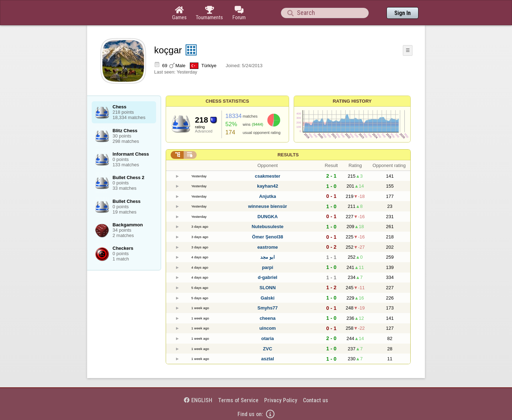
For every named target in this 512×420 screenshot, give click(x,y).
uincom (267, 328)
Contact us (316, 400)
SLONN (268, 288)
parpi (268, 267)
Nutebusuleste (268, 227)
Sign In (402, 13)
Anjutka (268, 196)
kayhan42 (268, 186)
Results (288, 155)
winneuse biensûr (268, 206)
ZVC (268, 349)
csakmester (268, 176)
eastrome (268, 247)
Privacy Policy (281, 400)
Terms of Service (238, 400)
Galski (268, 298)
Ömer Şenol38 (268, 237)
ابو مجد (268, 257)
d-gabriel (268, 277)
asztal (267, 359)
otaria (268, 338)
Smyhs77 (268, 308)
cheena (268, 318)
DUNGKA (268, 217)
